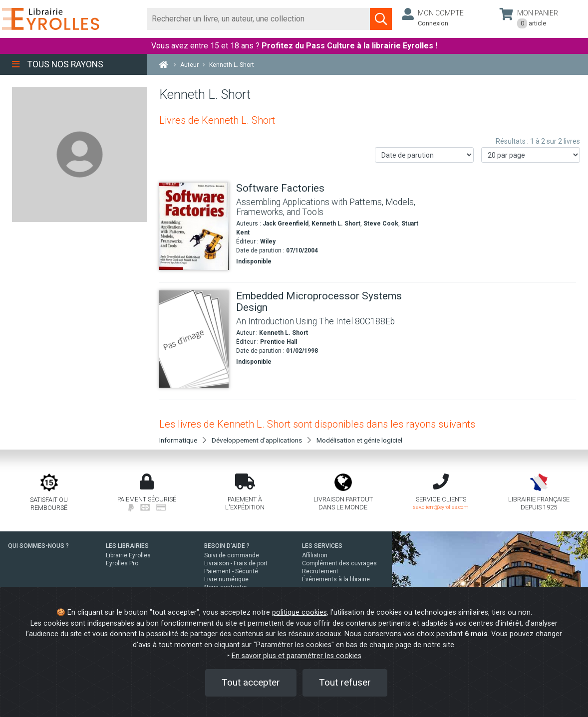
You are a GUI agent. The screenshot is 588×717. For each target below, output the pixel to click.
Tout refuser (345, 682)
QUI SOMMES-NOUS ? (38, 546)
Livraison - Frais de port (236, 563)
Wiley (268, 241)
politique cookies (299, 612)
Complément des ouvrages (339, 563)
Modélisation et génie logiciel (359, 440)
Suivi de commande (232, 555)
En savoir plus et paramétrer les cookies (296, 656)
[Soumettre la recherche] (381, 19)
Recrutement (320, 571)
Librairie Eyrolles (128, 555)
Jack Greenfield (286, 224)
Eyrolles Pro (122, 563)
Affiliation (315, 555)
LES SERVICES (322, 546)
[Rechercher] (259, 19)
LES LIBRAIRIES (127, 546)
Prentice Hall (279, 342)
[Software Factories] (194, 226)
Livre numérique (226, 579)
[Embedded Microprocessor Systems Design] (194, 339)
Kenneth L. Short (336, 224)
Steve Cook (381, 224)
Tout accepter (251, 682)
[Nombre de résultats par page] (531, 155)
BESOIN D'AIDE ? (227, 546)
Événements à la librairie (336, 579)
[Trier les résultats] (424, 155)
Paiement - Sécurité (231, 571)
